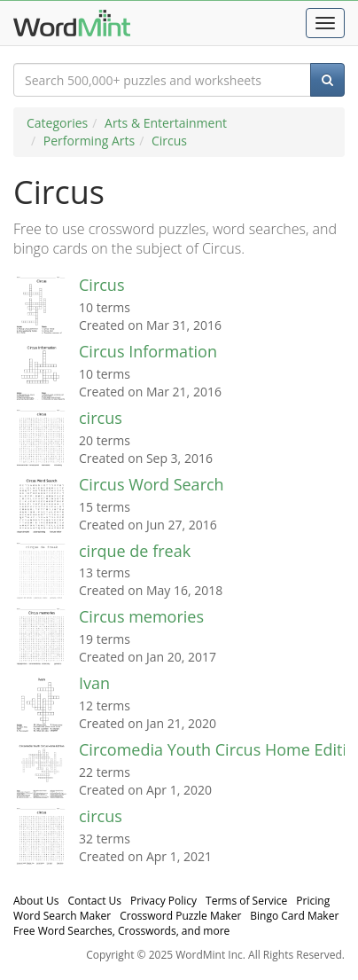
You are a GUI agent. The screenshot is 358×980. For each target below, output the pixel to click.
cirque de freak (135, 551)
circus (101, 418)
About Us (36, 901)
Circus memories (141, 616)
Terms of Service (246, 901)
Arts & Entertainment (166, 123)
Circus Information (148, 351)
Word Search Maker (62, 916)
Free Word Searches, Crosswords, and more (121, 931)
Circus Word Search (152, 484)
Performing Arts (89, 141)
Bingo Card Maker (294, 916)
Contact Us (94, 901)
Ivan (94, 683)
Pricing (313, 901)
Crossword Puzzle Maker (180, 916)
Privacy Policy (163, 901)
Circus (169, 141)
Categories (57, 123)
